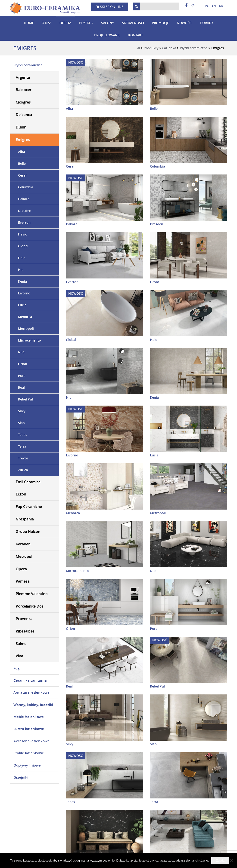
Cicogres (23, 102)
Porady (207, 23)
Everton (72, 282)
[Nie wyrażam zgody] (231, 861)
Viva (19, 656)
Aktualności (133, 23)
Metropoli (158, 513)
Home (29, 23)
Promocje (160, 23)
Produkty (151, 48)
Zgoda (220, 860)
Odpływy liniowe (27, 765)
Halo (154, 340)
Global (71, 340)
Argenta (23, 77)
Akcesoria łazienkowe (31, 741)
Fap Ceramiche (29, 507)
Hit (68, 397)
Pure (154, 628)
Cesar (70, 166)
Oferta (65, 23)
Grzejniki (21, 777)
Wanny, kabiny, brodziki (33, 705)
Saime (21, 644)
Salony (108, 23)
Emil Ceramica (28, 482)
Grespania (25, 519)
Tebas (70, 802)
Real (69, 686)
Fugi (17, 668)
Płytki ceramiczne (194, 48)
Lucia (154, 455)
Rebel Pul (157, 686)
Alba (69, 108)
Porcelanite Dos (30, 606)
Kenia (154, 397)
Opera (21, 569)
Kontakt (136, 35)
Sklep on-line (110, 7)
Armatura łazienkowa (31, 692)
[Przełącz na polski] (205, 6)
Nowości (185, 23)
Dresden (157, 224)
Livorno (72, 455)
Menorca (73, 513)
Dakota (72, 224)
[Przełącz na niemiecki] (219, 6)
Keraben (23, 544)
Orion (70, 628)
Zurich (23, 470)
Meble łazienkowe (29, 717)
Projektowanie (107, 35)
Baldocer (24, 90)
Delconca (24, 115)
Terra (154, 802)
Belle (154, 108)
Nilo (153, 571)
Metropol (24, 556)
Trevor (23, 458)
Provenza (24, 619)
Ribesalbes (25, 631)
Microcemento (77, 571)
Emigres (23, 140)
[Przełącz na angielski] (212, 6)
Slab (153, 744)
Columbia (157, 166)
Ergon (21, 494)
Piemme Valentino (32, 594)
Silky (70, 744)
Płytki (84, 23)
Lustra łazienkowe (29, 729)
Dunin (21, 127)
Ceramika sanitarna (30, 680)
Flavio (155, 282)
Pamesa (23, 581)
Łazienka (169, 48)
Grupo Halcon (28, 532)
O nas (47, 23)
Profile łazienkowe (29, 753)
